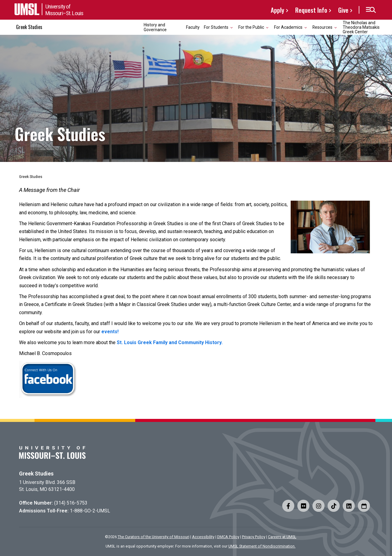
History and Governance (155, 27)
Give (343, 10)
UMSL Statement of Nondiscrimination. (262, 546)
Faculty (193, 27)
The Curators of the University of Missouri (154, 537)
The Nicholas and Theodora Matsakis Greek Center (361, 27)
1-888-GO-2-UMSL (90, 511)
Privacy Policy (254, 537)
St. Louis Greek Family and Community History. (170, 342)
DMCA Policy (228, 537)
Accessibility (203, 537)
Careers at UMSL (282, 537)
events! (110, 332)
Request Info (311, 10)
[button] (371, 10)
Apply (278, 10)
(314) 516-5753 (71, 503)
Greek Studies (29, 27)
